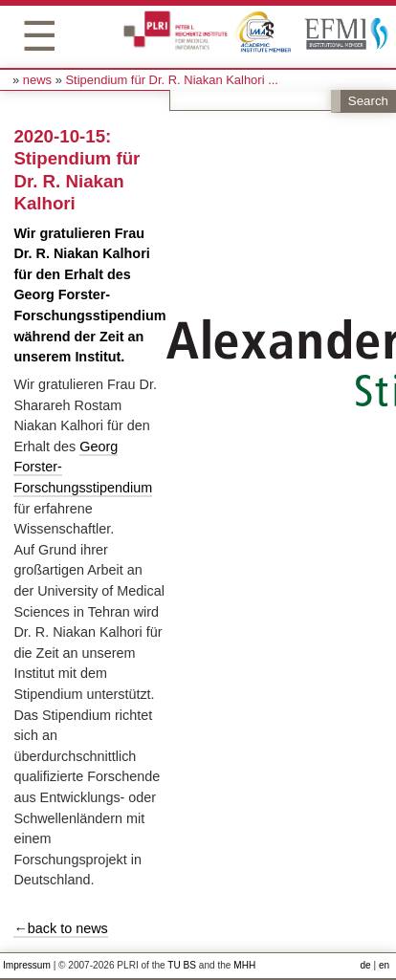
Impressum (27, 965)
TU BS (182, 965)
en (384, 965)
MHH (244, 965)
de (365, 965)
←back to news (60, 928)
